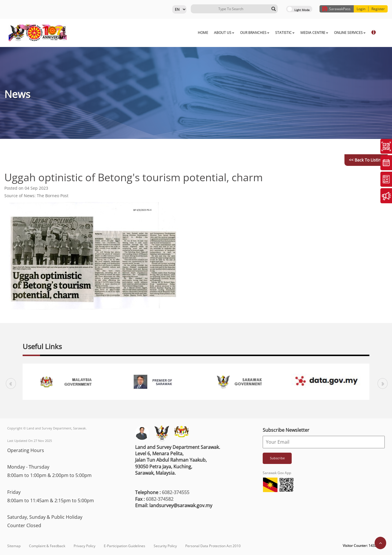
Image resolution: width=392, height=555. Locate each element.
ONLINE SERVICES (321, 33)
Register (378, 9)
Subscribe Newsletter (286, 430)
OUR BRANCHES (226, 33)
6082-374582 (160, 499)
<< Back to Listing (366, 160)
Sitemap (14, 546)
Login (361, 9)
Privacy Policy (85, 546)
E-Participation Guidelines (125, 546)
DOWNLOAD (354, 33)
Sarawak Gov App (277, 473)
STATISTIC (256, 33)
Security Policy (165, 546)
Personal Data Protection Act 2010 (213, 546)
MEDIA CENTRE (285, 33)
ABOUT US (195, 33)
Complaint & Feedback (47, 546)
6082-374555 (176, 492)
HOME (174, 33)
